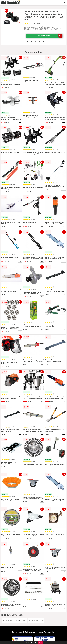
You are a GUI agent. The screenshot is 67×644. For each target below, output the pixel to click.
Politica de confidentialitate (34, 632)
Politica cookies (49, 632)
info (20, 87)
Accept (41, 642)
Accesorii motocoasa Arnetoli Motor (15, 621)
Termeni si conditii (18, 632)
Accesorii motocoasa (36, 621)
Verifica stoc (50, 36)
